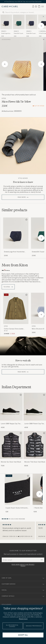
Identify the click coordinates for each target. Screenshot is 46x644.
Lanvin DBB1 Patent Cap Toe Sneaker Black (34, 424)
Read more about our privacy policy (23, 565)
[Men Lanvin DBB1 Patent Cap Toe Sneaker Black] (35, 407)
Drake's (4, 31)
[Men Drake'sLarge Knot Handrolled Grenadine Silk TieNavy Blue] (16, 233)
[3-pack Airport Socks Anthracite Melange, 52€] (17, 493)
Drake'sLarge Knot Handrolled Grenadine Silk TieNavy (6, 33)
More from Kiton (15, 265)
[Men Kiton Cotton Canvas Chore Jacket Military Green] (16, 308)
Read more (22, 197)
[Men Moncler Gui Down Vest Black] (11, 445)
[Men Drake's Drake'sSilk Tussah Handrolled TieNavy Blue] (31, 22)
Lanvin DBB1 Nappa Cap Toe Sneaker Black (11, 424)
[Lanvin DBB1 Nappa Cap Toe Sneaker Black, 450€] (11, 411)
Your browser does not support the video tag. (23, 346)
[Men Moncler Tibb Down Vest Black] (35, 445)
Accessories (6, 40)
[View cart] (39, 7)
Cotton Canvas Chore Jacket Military (14, 329)
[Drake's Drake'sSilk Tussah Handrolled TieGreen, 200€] (19, 26)
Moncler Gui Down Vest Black (11, 462)
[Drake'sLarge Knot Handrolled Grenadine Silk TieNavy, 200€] (16, 237)
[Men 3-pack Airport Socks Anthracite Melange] (17, 489)
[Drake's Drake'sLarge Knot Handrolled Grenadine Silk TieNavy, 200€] (6, 26)
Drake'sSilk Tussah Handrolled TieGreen (18, 33)
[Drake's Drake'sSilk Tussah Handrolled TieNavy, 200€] (31, 26)
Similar (14, 210)
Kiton (4, 98)
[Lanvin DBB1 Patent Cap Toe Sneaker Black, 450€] (35, 411)
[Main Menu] (43, 7)
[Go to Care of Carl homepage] (10, 6)
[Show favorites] (36, 7)
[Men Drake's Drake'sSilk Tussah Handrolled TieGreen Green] (19, 22)
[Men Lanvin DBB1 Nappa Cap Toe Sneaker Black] (11, 407)
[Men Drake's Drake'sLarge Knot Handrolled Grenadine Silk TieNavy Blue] (6, 22)
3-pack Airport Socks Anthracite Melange (17, 508)
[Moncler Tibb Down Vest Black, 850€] (35, 449)
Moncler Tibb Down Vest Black (35, 462)
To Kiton (8, 287)
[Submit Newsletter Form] (42, 560)
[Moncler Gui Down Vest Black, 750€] (11, 449)
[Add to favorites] (26, 220)
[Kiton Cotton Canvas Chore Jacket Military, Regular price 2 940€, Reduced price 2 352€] (16, 314)
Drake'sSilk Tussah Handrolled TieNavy (31, 33)
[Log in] (33, 6)
